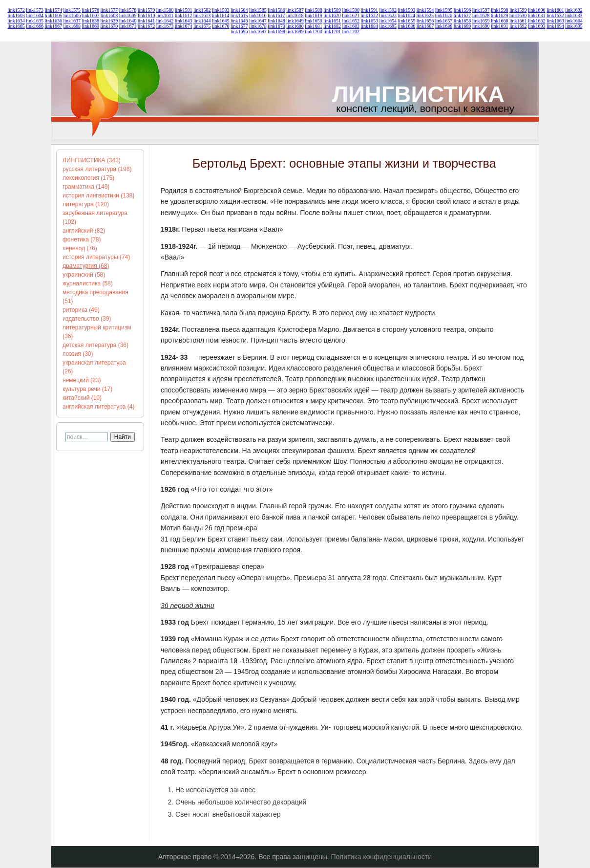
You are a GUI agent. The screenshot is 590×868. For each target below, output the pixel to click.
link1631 (537, 15)
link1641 (147, 21)
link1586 (276, 10)
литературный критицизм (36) (97, 332)
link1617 (276, 15)
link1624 (406, 15)
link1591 (369, 10)
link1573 (35, 10)
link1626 (444, 15)
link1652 (351, 21)
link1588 (314, 10)
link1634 (16, 21)
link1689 (463, 26)
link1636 (53, 21)
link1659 (481, 21)
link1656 (425, 21)
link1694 (555, 26)
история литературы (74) (96, 257)
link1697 (258, 32)
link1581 (184, 10)
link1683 (351, 26)
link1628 (481, 15)
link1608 (109, 15)
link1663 (555, 21)
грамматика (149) (86, 187)
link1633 (574, 15)
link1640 (128, 21)
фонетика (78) (82, 239)
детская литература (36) (95, 345)
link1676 (221, 26)
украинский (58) (84, 275)
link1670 (109, 26)
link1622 (369, 15)
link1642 (165, 21)
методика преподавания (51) (95, 297)
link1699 (295, 32)
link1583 (221, 10)
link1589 (332, 10)
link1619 (314, 15)
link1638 (91, 21)
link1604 (35, 15)
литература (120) (86, 204)
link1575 (72, 10)
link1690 (481, 26)
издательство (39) (87, 319)
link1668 (72, 26)
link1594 (425, 10)
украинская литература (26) (94, 367)
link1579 (147, 10)
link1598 (500, 10)
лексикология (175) (88, 178)
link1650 (314, 21)
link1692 (518, 26)
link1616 (258, 15)
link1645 (221, 21)
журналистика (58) (88, 283)
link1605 (54, 15)
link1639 (109, 21)
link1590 (351, 10)
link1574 (53, 10)
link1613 (202, 15)
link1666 (35, 26)
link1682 (332, 26)
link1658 (463, 21)
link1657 (444, 21)
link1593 (407, 10)
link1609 (128, 15)
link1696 (239, 32)
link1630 (518, 15)
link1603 (16, 15)
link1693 (537, 26)
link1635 (35, 21)
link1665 (16, 26)
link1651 (332, 21)
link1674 (184, 26)
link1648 (276, 21)
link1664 (574, 21)
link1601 (555, 10)
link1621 (351, 15)
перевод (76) (80, 248)
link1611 (165, 15)
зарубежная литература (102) (95, 217)
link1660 (500, 21)
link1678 (258, 26)
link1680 (295, 26)
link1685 (388, 26)
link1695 (574, 26)
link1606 (72, 15)
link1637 (72, 21)
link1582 (202, 10)
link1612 (184, 15)
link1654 (388, 21)
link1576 (91, 10)
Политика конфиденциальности (382, 857)
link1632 (555, 15)
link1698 (276, 32)
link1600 (537, 10)
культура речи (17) (87, 389)
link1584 (239, 10)
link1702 (351, 32)
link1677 (239, 26)
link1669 (91, 26)
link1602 (574, 10)
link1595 (444, 10)
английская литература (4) (99, 407)
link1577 (109, 10)
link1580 (165, 10)
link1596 (463, 10)
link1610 (147, 15)
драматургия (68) (86, 266)
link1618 (295, 15)
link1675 (202, 26)
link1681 (314, 26)
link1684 (369, 26)
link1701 (332, 32)
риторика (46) (81, 310)
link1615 (239, 15)
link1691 (500, 26)
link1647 (258, 21)
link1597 (481, 10)
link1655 (407, 21)
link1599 (518, 10)
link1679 (276, 26)
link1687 (425, 26)
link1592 (388, 10)
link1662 (537, 21)
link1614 (221, 15)
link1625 (425, 15)
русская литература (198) (97, 169)
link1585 (258, 10)
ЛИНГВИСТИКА (418, 94)
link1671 (128, 26)
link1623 (388, 15)
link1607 (91, 15)
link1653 (369, 21)
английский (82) (84, 231)
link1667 (53, 26)
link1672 (147, 26)
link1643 (184, 21)
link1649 (295, 21)
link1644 (202, 21)
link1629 (500, 15)
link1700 (314, 32)
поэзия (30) (78, 354)
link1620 (332, 15)
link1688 (444, 26)
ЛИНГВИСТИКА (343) (92, 160)
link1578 (128, 10)
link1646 (239, 21)
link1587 (295, 10)
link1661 (518, 21)
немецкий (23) (82, 380)
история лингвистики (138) (98, 195)
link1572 (16, 10)
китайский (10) (82, 398)
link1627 (463, 15)
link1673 (165, 26)
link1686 (407, 26)
